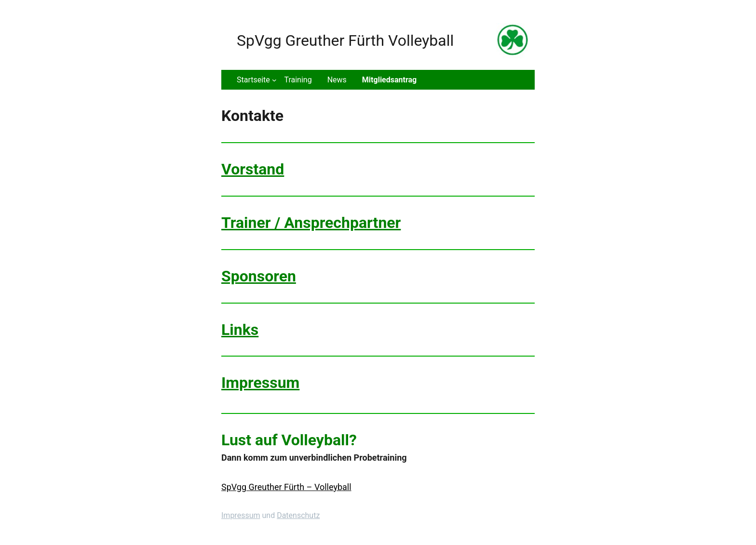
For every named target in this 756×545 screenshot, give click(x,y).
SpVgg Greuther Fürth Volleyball (345, 40)
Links (240, 330)
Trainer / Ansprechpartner (311, 223)
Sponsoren (259, 276)
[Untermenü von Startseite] (256, 80)
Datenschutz (298, 515)
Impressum (260, 383)
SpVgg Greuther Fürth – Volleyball (286, 487)
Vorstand (253, 169)
